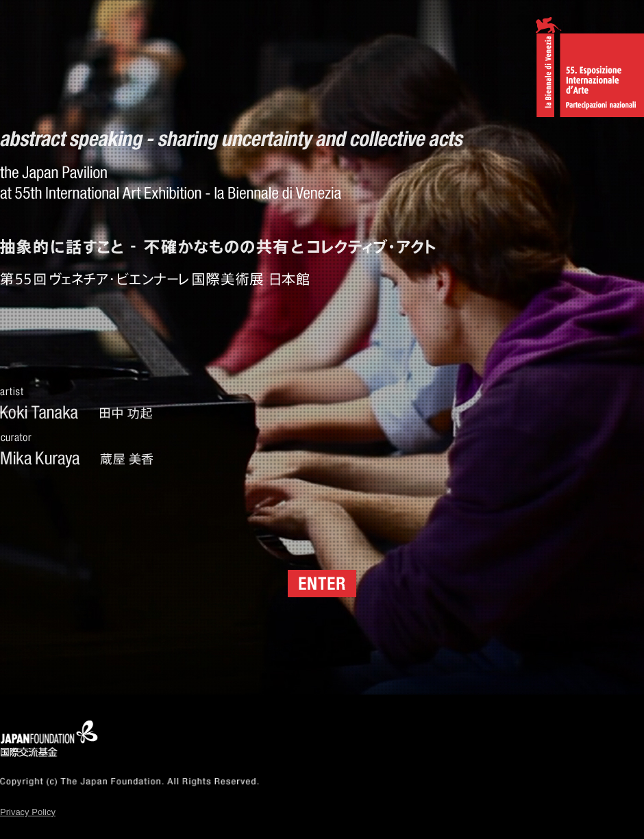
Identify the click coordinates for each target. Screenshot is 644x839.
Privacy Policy (28, 812)
